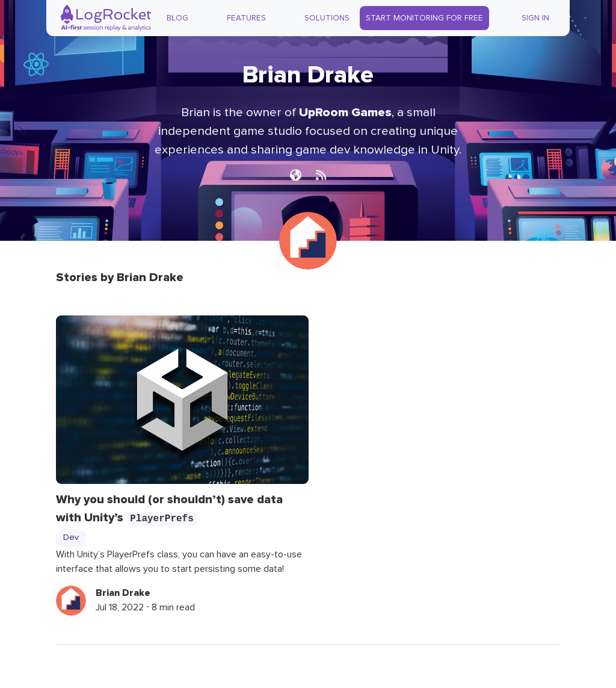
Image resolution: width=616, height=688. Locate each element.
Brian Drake (123, 593)
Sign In (535, 18)
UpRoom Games (345, 112)
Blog (177, 18)
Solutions (327, 18)
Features (246, 18)
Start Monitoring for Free (424, 18)
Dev (71, 538)
